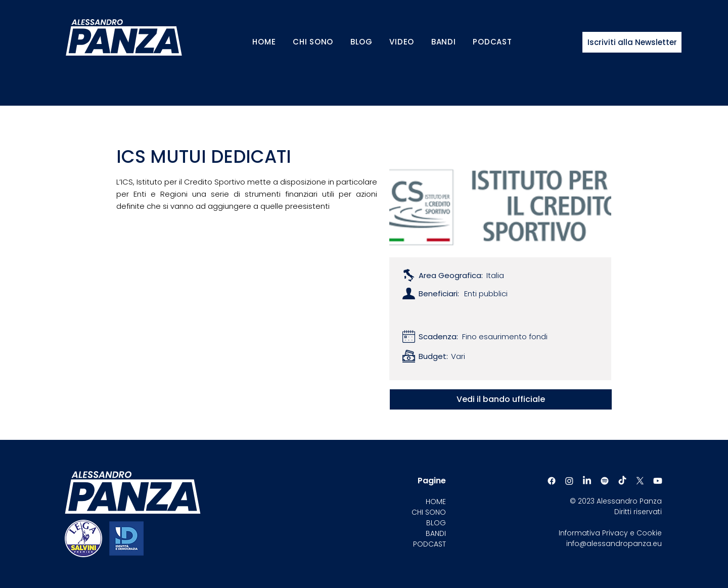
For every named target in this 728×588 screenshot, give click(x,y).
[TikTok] (622, 481)
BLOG (436, 523)
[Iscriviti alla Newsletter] (632, 42)
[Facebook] (552, 481)
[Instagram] (569, 481)
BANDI (436, 533)
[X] (640, 481)
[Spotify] (605, 481)
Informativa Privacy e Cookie (610, 533)
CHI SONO (429, 512)
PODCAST (429, 544)
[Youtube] (658, 481)
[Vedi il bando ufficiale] (501, 399)
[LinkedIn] (587, 481)
